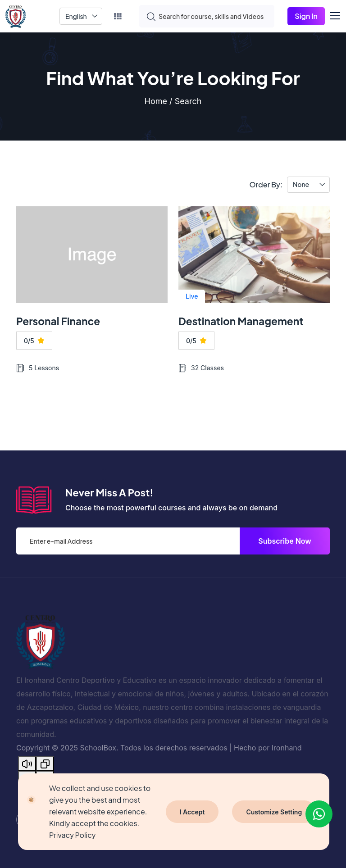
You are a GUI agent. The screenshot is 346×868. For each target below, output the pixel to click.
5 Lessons (38, 368)
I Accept (192, 812)
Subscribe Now (285, 541)
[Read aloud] (27, 763)
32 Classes (201, 368)
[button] (339, 14)
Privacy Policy (72, 835)
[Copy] (45, 763)
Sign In (306, 16)
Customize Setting (274, 812)
